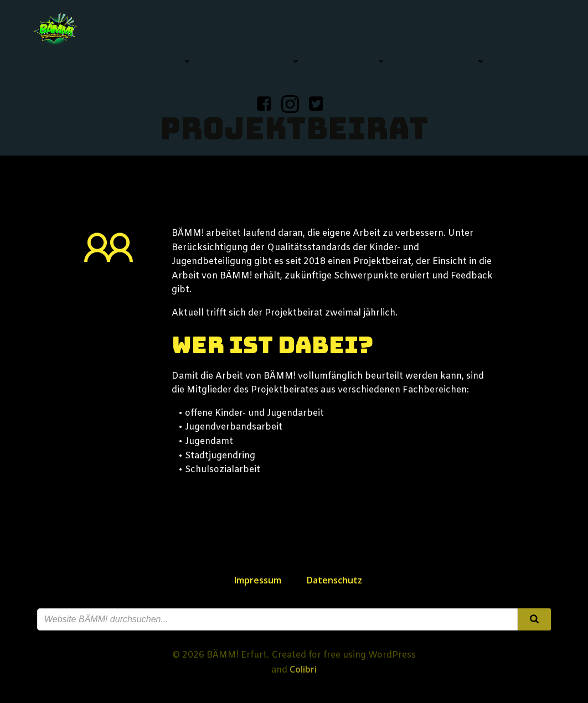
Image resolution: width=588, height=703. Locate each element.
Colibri (303, 669)
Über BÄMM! (354, 61)
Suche (535, 84)
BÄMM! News (161, 61)
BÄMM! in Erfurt (257, 61)
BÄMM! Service (447, 61)
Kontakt (528, 61)
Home (95, 61)
